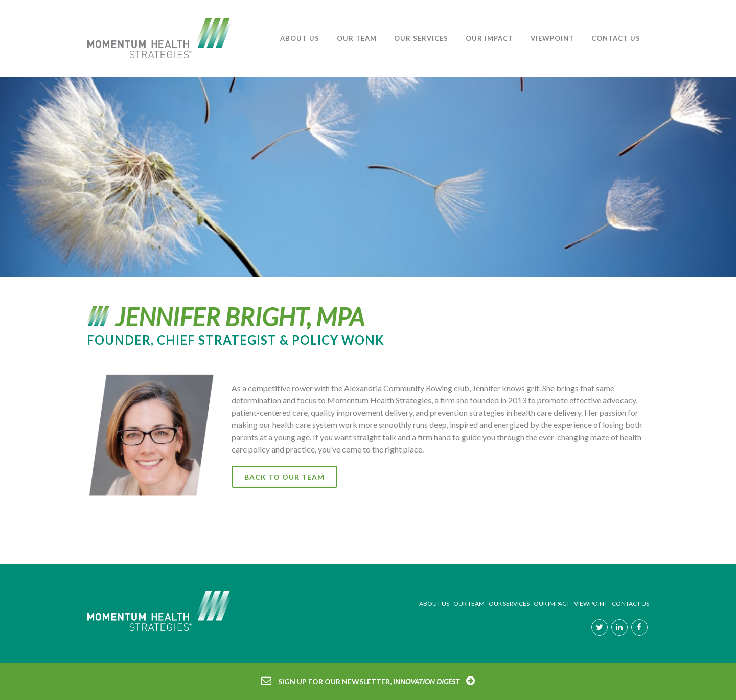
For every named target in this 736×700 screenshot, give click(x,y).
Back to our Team (284, 477)
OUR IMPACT (552, 604)
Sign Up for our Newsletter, (369, 681)
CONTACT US (630, 604)
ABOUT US (434, 604)
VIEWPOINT (591, 604)
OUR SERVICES (509, 604)
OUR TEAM (469, 604)
